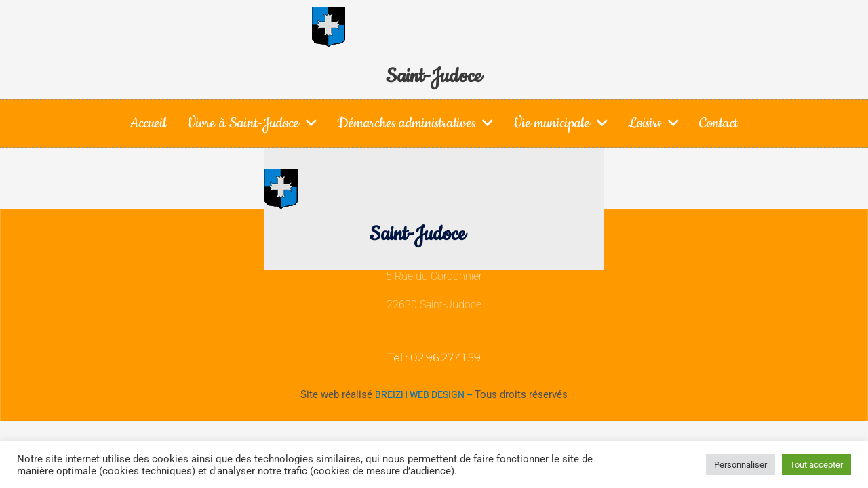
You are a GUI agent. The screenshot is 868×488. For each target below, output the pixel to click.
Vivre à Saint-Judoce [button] (252, 123)
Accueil (149, 123)
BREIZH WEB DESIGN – (425, 394)
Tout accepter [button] (816, 465)
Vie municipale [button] (560, 123)
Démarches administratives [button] (415, 123)
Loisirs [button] (653, 123)
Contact (718, 123)
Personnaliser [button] (741, 465)
